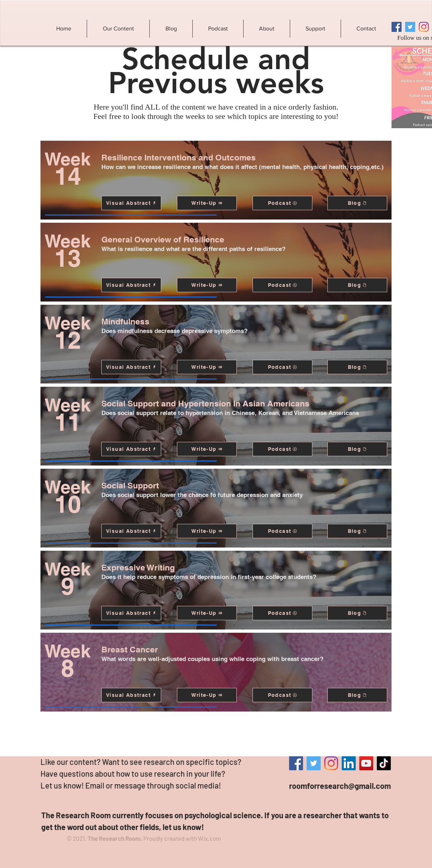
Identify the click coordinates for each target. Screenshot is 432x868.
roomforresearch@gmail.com (340, 786)
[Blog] (357, 203)
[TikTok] (384, 763)
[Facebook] (397, 27)
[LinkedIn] (349, 763)
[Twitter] (410, 27)
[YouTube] (366, 763)
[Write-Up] (207, 203)
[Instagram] (424, 27)
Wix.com (210, 838)
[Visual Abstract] (131, 203)
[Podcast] (282, 203)
